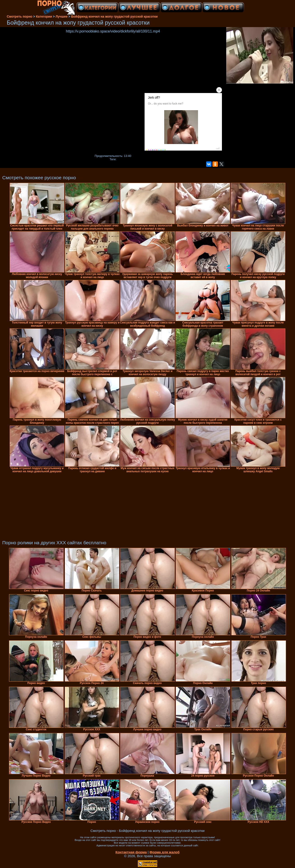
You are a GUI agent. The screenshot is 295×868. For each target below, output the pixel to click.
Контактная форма (131, 852)
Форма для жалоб (165, 852)
